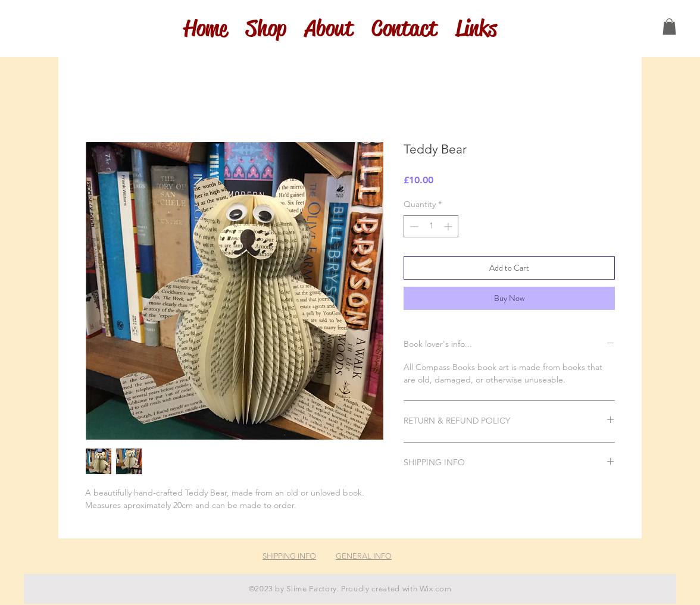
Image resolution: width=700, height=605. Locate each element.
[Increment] (449, 226)
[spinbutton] (431, 226)
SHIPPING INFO (289, 556)
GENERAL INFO (364, 556)
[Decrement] (413, 226)
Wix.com (436, 589)
